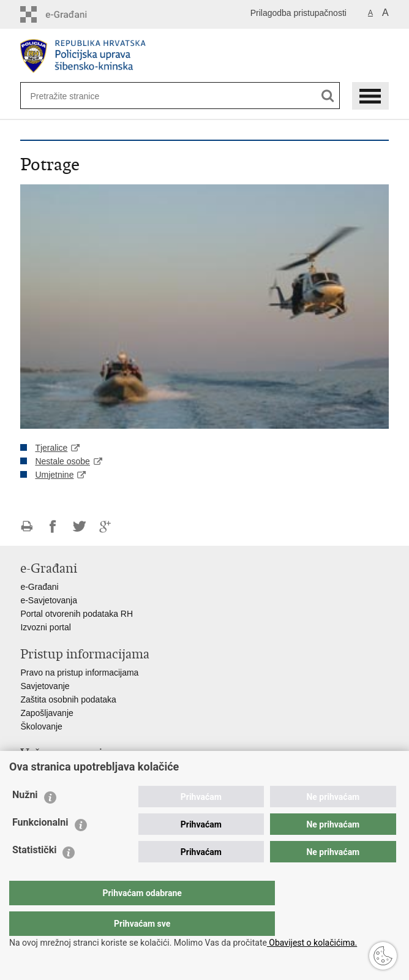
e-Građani (39, 587)
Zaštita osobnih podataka (68, 699)
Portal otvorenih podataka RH (77, 614)
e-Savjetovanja (49, 600)
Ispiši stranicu (27, 526)
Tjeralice (51, 448)
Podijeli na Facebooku (53, 526)
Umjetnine (54, 475)
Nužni (25, 819)
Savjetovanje (45, 686)
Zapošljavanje (47, 713)
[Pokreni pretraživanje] (328, 96)
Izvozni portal (45, 627)
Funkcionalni (40, 847)
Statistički (34, 874)
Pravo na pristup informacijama (79, 673)
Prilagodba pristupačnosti (298, 13)
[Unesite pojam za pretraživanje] (70, 96)
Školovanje (41, 726)
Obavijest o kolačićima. (312, 943)
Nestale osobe (62, 461)
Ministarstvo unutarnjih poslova (79, 772)
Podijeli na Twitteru (79, 526)
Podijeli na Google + (106, 526)
